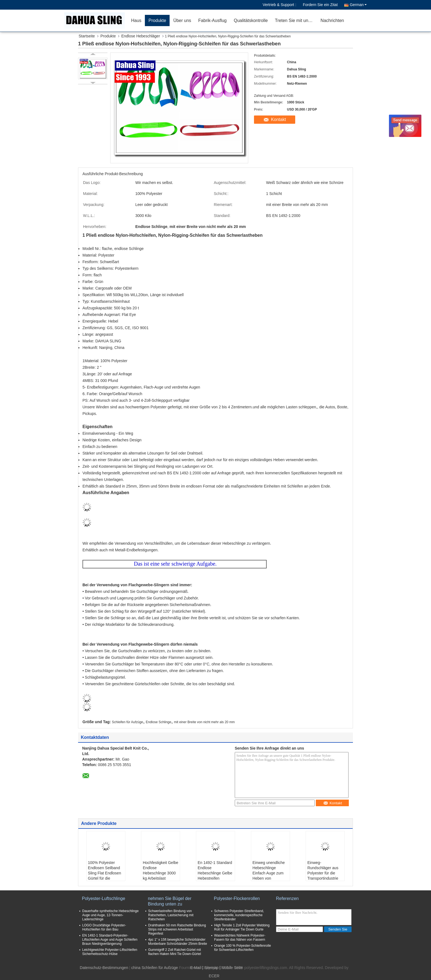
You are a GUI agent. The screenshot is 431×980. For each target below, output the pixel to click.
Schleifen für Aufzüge (127, 722)
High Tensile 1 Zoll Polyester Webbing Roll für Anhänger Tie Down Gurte (242, 927)
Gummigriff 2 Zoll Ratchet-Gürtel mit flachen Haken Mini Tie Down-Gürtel (175, 952)
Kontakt (278, 119)
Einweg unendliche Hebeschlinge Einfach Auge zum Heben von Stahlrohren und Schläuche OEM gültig (269, 878)
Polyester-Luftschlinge (103, 898)
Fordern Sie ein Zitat (320, 5)
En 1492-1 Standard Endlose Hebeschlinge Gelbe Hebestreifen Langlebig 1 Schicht (215, 873)
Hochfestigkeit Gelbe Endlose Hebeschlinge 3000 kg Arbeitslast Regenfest (160, 873)
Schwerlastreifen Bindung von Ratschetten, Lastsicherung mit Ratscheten (171, 915)
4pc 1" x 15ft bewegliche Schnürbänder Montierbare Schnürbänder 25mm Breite (178, 942)
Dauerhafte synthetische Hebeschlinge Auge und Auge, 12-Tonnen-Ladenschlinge (110, 915)
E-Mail (196, 968)
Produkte (157, 20)
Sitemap (211, 968)
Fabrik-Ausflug (212, 20)
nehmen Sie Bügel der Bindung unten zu (170, 901)
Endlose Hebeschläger (141, 36)
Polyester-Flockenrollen (237, 898)
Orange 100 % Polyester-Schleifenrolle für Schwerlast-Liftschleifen (243, 948)
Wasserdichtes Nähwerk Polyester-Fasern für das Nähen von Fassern (240, 938)
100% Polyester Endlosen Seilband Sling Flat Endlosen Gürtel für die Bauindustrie (105, 873)
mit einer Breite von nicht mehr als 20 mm (204, 722)
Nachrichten (332, 20)
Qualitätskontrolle (251, 20)
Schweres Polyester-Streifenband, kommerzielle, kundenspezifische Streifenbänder (239, 915)
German (358, 5)
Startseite (87, 36)
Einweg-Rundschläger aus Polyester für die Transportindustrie (323, 870)
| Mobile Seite (231, 968)
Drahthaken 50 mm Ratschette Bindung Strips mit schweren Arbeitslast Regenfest (177, 929)
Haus (136, 20)
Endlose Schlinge (158, 722)
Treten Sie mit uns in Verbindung (296, 20)
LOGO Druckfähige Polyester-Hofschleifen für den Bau (104, 927)
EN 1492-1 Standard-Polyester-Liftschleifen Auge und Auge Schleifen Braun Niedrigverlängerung (110, 940)
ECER (214, 976)
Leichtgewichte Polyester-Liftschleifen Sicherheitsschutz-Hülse (110, 952)
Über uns (182, 20)
